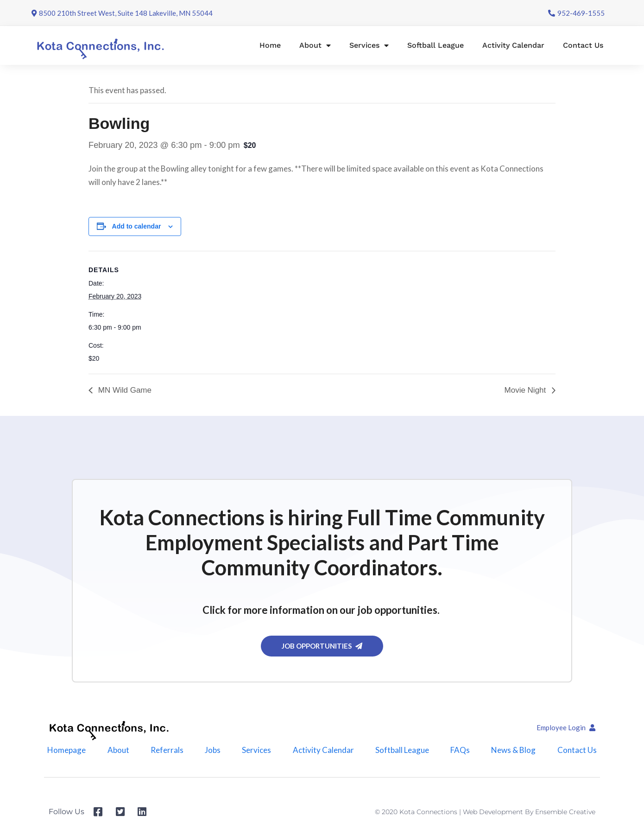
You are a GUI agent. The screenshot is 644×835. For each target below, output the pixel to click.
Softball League (436, 45)
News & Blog (514, 750)
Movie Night (526, 390)
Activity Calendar (513, 45)
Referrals (167, 750)
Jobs (213, 750)
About (315, 45)
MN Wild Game (124, 390)
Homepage (66, 750)
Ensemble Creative (565, 812)
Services (369, 45)
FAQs (460, 750)
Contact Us (583, 45)
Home (270, 45)
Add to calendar (137, 226)
